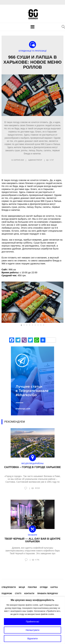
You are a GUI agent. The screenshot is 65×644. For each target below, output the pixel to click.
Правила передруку (48, 594)
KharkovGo (33, 14)
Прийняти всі (32, 622)
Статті (18, 594)
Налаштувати (33, 630)
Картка (54, 587)
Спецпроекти (9, 587)
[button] (61, 302)
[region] (32, 620)
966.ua (12, 269)
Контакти (29, 594)
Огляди (44, 587)
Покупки (32, 587)
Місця (22, 587)
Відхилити (33, 639)
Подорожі (7, 594)
